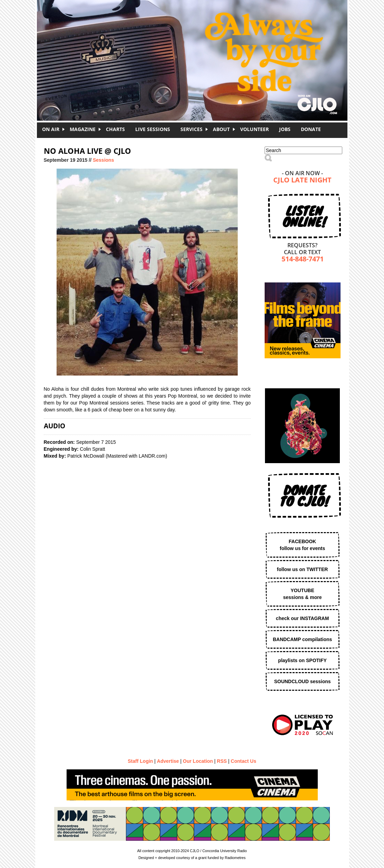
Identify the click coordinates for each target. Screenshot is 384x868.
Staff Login (140, 761)
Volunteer (254, 129)
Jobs (285, 129)
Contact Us (244, 761)
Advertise (168, 761)
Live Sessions (153, 129)
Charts (115, 129)
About (221, 129)
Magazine (83, 129)
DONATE (311, 129)
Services (191, 129)
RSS (222, 761)
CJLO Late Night (302, 181)
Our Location (198, 761)
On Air (51, 129)
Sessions (103, 160)
